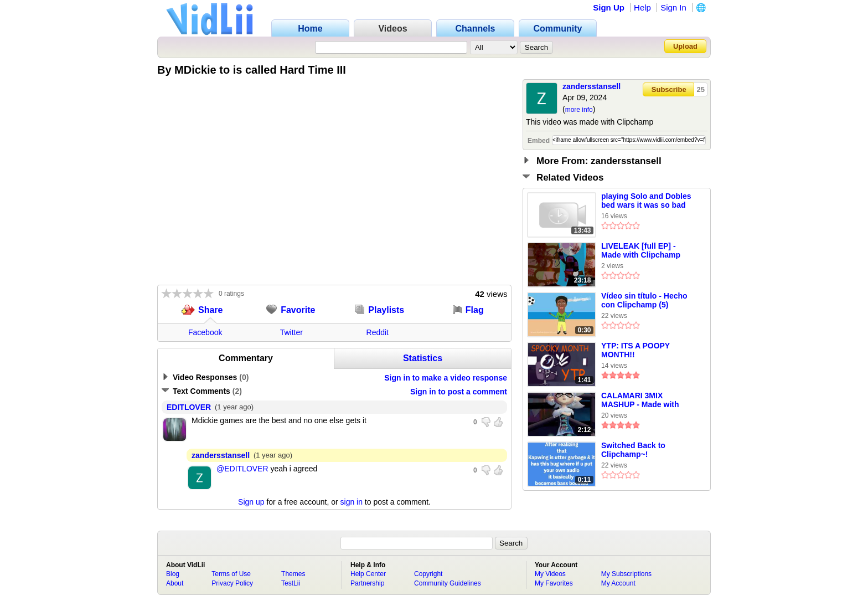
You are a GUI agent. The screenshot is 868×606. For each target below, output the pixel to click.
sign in (352, 502)
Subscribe (669, 89)
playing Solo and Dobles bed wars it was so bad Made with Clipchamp (646, 201)
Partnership (367, 583)
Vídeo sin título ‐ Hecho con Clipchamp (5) (644, 300)
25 (701, 89)
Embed (539, 141)
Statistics (423, 358)
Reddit (378, 332)
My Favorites (554, 583)
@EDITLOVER (242, 469)
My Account (618, 583)
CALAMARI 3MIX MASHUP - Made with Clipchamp (640, 400)
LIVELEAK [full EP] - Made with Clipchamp (641, 250)
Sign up (251, 502)
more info (579, 110)
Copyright (428, 574)
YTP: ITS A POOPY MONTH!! (635, 350)
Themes (293, 574)
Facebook (205, 332)
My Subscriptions (626, 574)
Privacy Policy (232, 583)
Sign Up (609, 7)
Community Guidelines (448, 583)
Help (642, 7)
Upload (685, 46)
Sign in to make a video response (446, 378)
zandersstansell (591, 86)
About (175, 583)
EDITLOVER (189, 407)
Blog (173, 574)
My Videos (550, 574)
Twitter (291, 332)
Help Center (368, 574)
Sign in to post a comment (459, 392)
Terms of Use (231, 574)
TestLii (291, 583)
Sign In (673, 7)
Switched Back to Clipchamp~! (633, 450)
